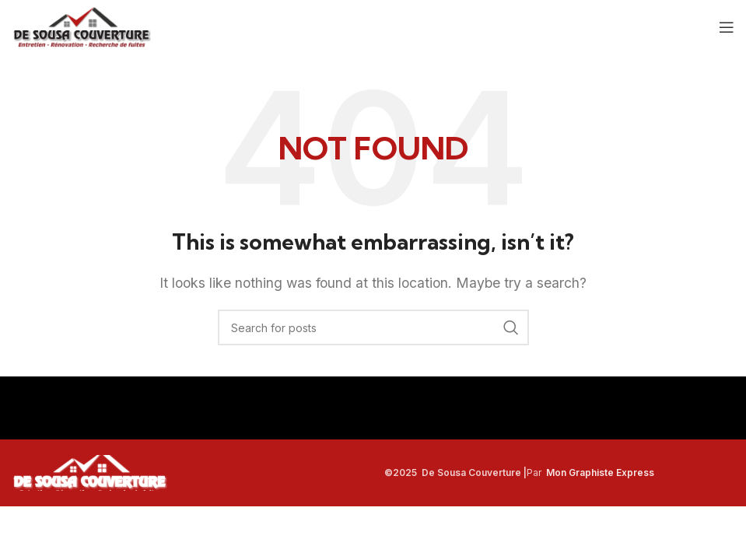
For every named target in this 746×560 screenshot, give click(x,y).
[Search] (373, 327)
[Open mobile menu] (727, 27)
